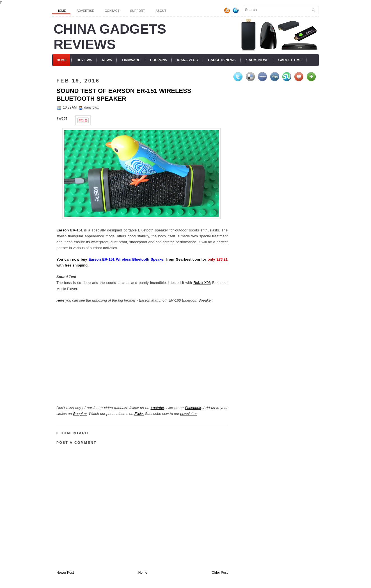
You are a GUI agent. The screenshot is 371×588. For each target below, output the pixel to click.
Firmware (131, 60)
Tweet (62, 118)
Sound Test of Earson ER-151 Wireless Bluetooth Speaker (124, 95)
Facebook (193, 408)
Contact (112, 11)
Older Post (220, 573)
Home (61, 11)
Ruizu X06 (202, 283)
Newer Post (65, 573)
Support (138, 11)
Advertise (85, 11)
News (107, 60)
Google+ (80, 414)
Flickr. (139, 414)
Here (60, 300)
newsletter (188, 414)
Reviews (84, 60)
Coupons (159, 60)
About (161, 11)
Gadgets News (222, 60)
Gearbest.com (188, 259)
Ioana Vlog (187, 60)
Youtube (157, 408)
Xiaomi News (257, 60)
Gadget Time (290, 60)
